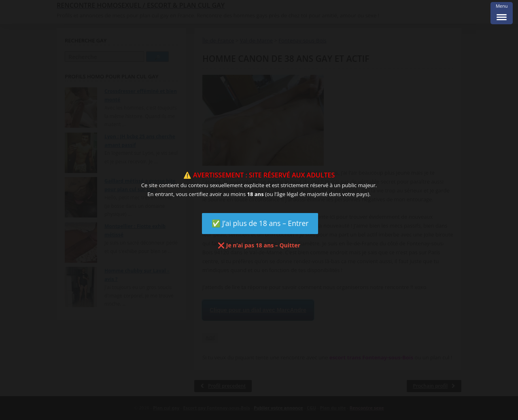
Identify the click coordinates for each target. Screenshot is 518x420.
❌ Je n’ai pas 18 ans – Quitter (259, 245)
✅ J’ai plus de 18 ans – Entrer (260, 223)
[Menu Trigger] (502, 13)
